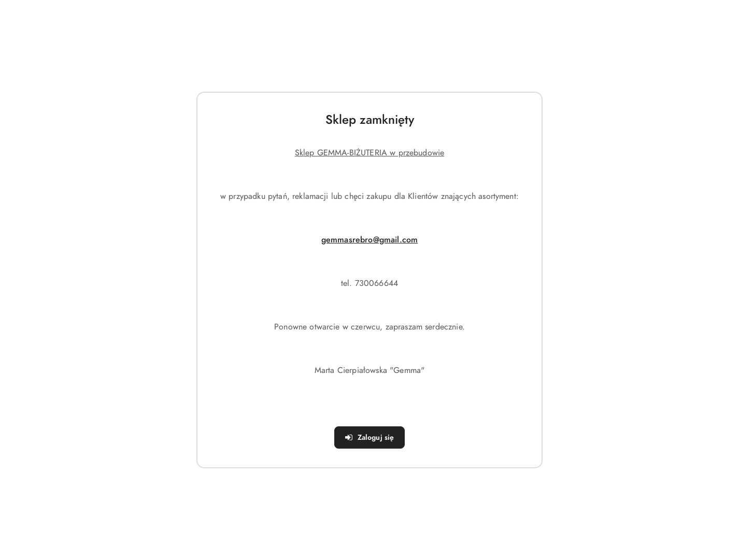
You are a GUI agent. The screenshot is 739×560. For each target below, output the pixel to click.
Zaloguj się (370, 437)
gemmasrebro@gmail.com (369, 240)
